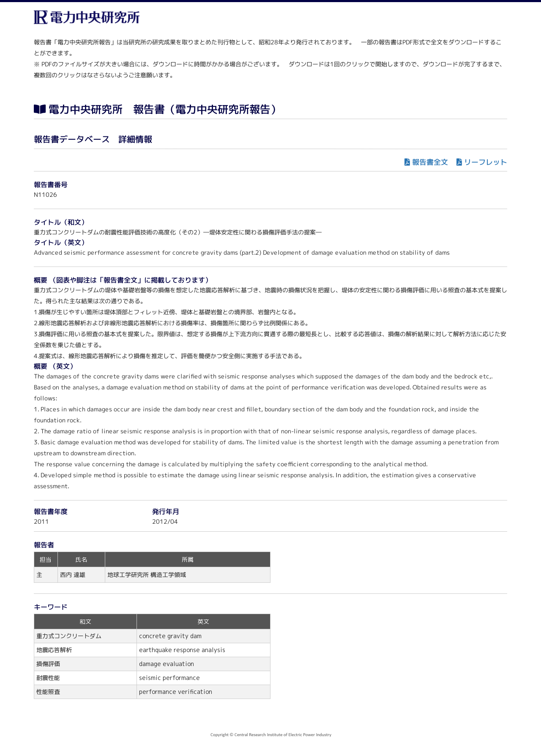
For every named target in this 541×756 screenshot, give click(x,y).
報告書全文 (430, 162)
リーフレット (486, 162)
